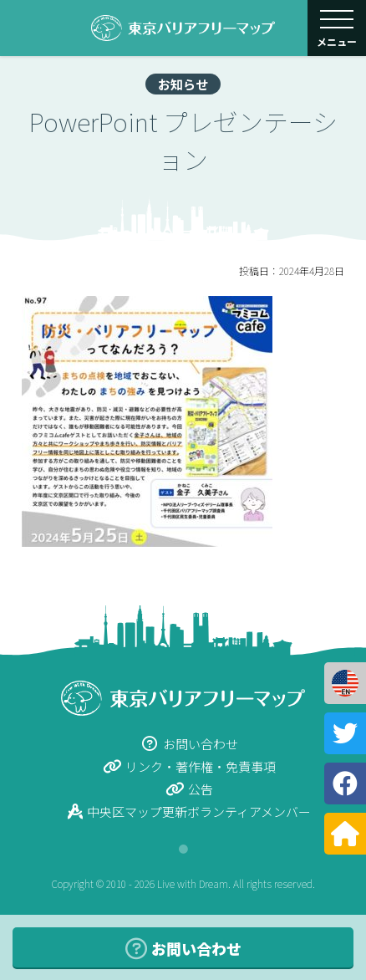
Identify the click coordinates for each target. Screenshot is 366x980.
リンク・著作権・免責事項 (190, 766)
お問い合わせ (190, 744)
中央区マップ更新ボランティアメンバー (189, 812)
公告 (190, 789)
